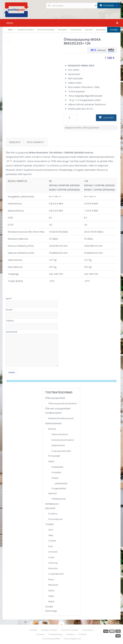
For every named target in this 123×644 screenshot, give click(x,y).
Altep (51, 535)
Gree (51, 530)
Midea (79, 128)
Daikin (51, 596)
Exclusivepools (55, 519)
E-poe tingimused (72, 639)
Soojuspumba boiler (61, 451)
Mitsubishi (53, 585)
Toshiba (52, 541)
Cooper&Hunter (56, 574)
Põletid (55, 478)
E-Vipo (51, 557)
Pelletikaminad (59, 499)
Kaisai (51, 579)
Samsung (53, 563)
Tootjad (49, 524)
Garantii (89, 30)
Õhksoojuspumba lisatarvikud (63, 403)
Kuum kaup (51, 611)
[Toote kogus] (71, 118)
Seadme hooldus (26, 30)
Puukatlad (56, 472)
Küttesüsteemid (53, 423)
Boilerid (52, 429)
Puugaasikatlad (59, 488)
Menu (10, 23)
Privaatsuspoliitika (51, 639)
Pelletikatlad (57, 467)
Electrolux (53, 568)
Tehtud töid (76, 30)
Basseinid (50, 508)
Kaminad (52, 493)
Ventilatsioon (52, 504)
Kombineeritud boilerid (63, 440)
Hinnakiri (62, 30)
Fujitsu (51, 590)
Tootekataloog (55, 634)
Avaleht (33, 630)
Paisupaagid (54, 456)
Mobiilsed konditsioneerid (61, 418)
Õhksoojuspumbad (91, 128)
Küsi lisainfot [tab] (35, 142)
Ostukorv (109, 5)
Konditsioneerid (53, 413)
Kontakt (114, 30)
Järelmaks (101, 30)
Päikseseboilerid (60, 434)
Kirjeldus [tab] (15, 142)
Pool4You (53, 514)
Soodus (49, 606)
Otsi (97, 5)
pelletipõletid (61, 483)
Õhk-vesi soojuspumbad (58, 408)
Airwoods (53, 552)
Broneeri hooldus (46, 30)
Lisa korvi (109, 118)
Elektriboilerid (58, 445)
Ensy (51, 546)
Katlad (51, 461)
